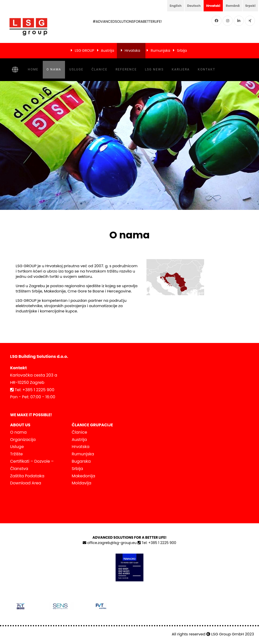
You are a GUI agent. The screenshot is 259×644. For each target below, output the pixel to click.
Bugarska (81, 461)
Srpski (250, 6)
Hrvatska (132, 51)
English (168, 6)
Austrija (107, 51)
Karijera (181, 69)
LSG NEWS (154, 69)
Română (230, 6)
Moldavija (82, 483)
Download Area (26, 483)
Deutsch (188, 6)
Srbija (182, 51)
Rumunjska (160, 51)
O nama (54, 69)
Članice (100, 69)
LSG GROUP (84, 51)
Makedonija (84, 476)
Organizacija (23, 440)
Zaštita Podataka (27, 476)
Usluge (76, 69)
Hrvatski (209, 6)
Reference (126, 69)
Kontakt (207, 69)
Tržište (16, 454)
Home (33, 69)
